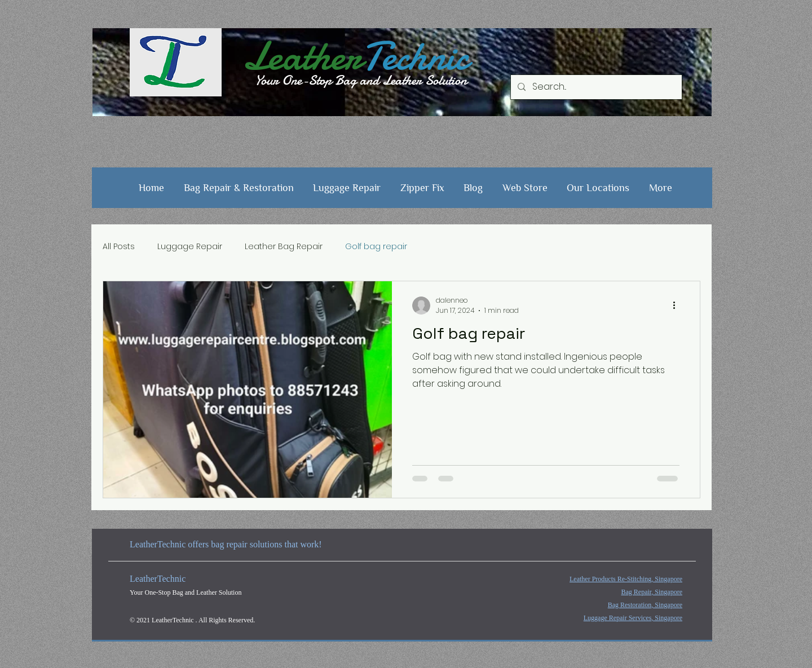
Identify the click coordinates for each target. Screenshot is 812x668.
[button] (239, 188)
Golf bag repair (376, 247)
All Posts (119, 247)
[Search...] (595, 87)
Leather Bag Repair (284, 247)
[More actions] (678, 306)
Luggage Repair (190, 247)
